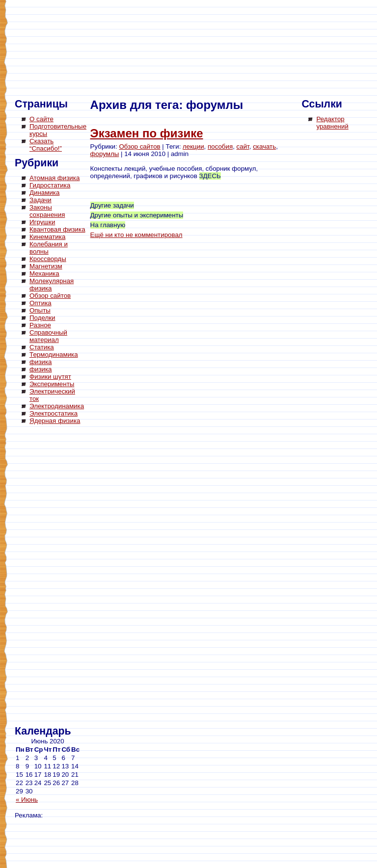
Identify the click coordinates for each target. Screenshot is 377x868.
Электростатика (54, 413)
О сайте (41, 119)
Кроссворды (48, 259)
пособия (220, 146)
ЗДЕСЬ (210, 176)
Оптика (40, 303)
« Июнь (27, 800)
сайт (243, 146)
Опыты (40, 310)
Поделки (42, 318)
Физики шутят (50, 377)
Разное (40, 325)
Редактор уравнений (332, 123)
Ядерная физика (55, 421)
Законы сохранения (47, 211)
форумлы (105, 154)
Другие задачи (112, 205)
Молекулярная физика (52, 285)
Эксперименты (52, 384)
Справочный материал (48, 336)
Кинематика (47, 237)
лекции (193, 146)
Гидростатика (50, 185)
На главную (108, 225)
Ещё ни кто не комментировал (136, 235)
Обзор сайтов (50, 296)
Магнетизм (46, 266)
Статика (42, 347)
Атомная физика (54, 178)
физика (41, 362)
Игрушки (42, 222)
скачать (264, 146)
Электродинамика (57, 406)
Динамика (44, 193)
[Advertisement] (54, 577)
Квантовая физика (57, 229)
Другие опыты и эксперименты (137, 215)
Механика (44, 274)
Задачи (40, 200)
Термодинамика (54, 355)
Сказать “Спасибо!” (46, 145)
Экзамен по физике (147, 133)
